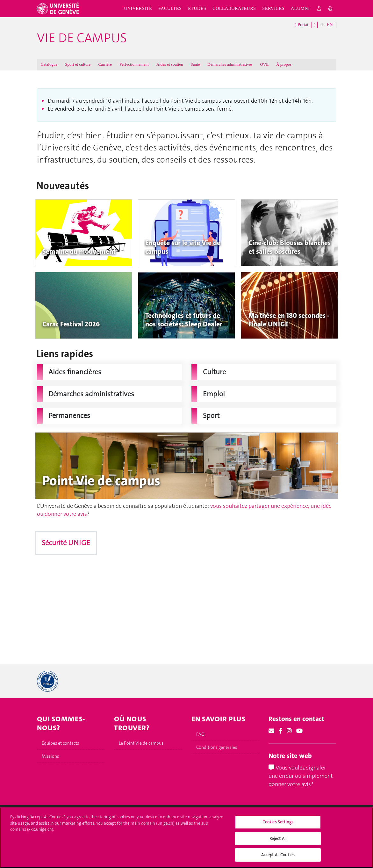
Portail (302, 25)
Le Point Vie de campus (141, 743)
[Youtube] (299, 731)
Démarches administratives (230, 64)
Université (138, 8)
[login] (319, 9)
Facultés (170, 8)
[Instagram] (289, 731)
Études (197, 8)
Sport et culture (78, 64)
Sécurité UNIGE (66, 543)
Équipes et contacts (60, 743)
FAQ (200, 734)
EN (330, 25)
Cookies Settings (278, 822)
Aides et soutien (170, 64)
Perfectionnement (134, 64)
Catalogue (49, 64)
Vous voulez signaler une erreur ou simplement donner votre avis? (301, 776)
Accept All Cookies (278, 855)
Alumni (300, 8)
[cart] (330, 9)
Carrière (105, 64)
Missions (50, 756)
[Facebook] (280, 731)
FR (322, 25)
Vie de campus (82, 38)
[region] (186, 838)
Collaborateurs (234, 8)
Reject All (278, 839)
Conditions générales (217, 747)
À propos (284, 64)
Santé (195, 64)
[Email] (271, 731)
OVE (264, 64)
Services (273, 8)
